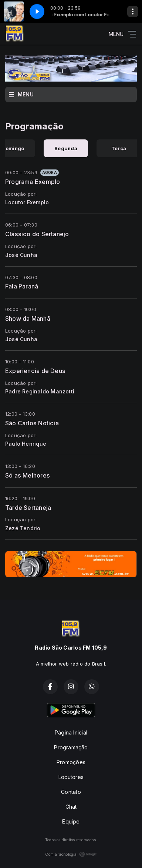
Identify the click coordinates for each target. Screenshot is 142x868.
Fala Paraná (22, 286)
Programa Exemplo (33, 182)
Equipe (71, 821)
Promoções (71, 762)
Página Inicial (71, 732)
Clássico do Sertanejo (37, 234)
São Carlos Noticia (32, 423)
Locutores (71, 777)
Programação (71, 747)
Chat (71, 807)
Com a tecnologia (71, 854)
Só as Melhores (28, 475)
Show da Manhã (28, 319)
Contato (71, 792)
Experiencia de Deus (35, 371)
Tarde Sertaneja (28, 508)
